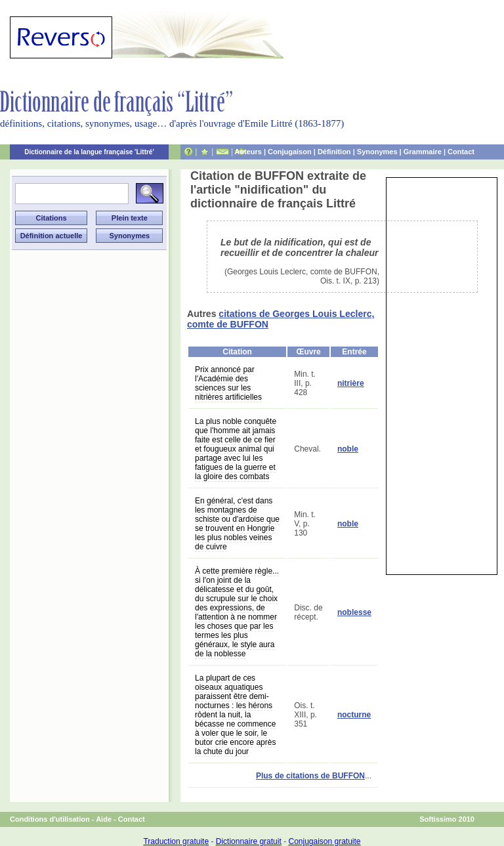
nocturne (354, 715)
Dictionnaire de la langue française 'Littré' (89, 152)
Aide (104, 819)
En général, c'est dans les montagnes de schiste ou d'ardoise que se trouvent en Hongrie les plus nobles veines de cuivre (237, 524)
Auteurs (248, 152)
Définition (334, 152)
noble (348, 449)
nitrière (351, 383)
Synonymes (377, 152)
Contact (461, 152)
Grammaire (423, 152)
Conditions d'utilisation (50, 819)
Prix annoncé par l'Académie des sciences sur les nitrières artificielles (228, 383)
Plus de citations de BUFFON (310, 776)
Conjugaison (290, 152)
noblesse (354, 612)
